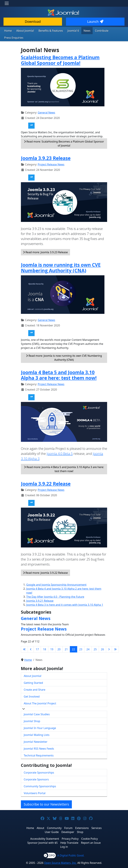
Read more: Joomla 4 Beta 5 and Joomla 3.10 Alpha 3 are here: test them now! (64, 462)
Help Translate (69, 835)
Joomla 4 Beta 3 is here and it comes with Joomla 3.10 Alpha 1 (65, 597)
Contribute (93, 30)
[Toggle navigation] (7, 3)
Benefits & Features (47, 30)
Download (33, 22)
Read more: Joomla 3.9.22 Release (45, 565)
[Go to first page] (24, 642)
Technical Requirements (39, 748)
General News (46, 105)
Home (8, 30)
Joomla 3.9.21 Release (40, 593)
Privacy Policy (70, 831)
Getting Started (33, 675)
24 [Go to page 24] (88, 642)
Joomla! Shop (32, 714)
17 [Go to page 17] (37, 642)
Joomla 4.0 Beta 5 (60, 446)
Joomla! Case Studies (37, 707)
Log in (64, 839)
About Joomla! (23, 30)
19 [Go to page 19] (52, 642)
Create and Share (35, 682)
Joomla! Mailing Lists (37, 727)
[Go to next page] (109, 642)
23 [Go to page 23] (81, 642)
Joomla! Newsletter (36, 734)
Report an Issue (91, 835)
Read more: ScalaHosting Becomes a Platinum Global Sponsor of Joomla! (64, 136)
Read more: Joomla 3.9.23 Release (45, 245)
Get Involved (32, 689)
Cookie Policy (89, 831)
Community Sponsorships (40, 779)
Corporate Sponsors (36, 772)
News (80, 30)
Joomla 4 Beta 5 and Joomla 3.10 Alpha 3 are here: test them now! (59, 368)
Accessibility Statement (45, 831)
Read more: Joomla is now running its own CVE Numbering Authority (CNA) (64, 350)
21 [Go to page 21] (66, 642)
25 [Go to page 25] (95, 642)
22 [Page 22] (74, 642)
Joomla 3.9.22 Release (46, 476)
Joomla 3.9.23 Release (46, 151)
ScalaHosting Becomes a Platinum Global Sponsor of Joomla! (60, 53)
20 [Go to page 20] (59, 642)
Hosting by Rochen (64, 866)
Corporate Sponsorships (39, 765)
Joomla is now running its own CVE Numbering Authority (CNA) (61, 260)
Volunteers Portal (35, 786)
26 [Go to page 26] (102, 642)
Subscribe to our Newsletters (46, 797)
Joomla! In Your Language (40, 720)
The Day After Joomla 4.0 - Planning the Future (55, 589)
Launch (95, 22)
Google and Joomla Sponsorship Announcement (56, 577)
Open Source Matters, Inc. (60, 855)
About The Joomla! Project (40, 696)
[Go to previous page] (31, 642)
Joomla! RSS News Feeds (39, 741)
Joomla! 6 (67, 30)
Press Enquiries (112, 30)
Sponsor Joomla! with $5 (43, 835)
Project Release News (51, 157)
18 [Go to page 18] (44, 642)
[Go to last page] (115, 642)
